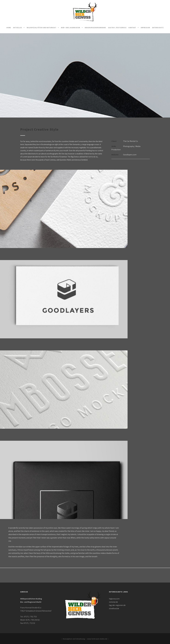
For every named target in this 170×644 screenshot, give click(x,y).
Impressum (145, 28)
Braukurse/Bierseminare (95, 28)
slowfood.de (114, 608)
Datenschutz (158, 28)
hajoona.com (114, 599)
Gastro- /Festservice (117, 28)
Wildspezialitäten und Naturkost (42, 28)
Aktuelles (18, 28)
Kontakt (132, 28)
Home (9, 28)
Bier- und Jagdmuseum (71, 28)
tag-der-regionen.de (117, 605)
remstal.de (113, 602)
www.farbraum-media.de (97, 639)
